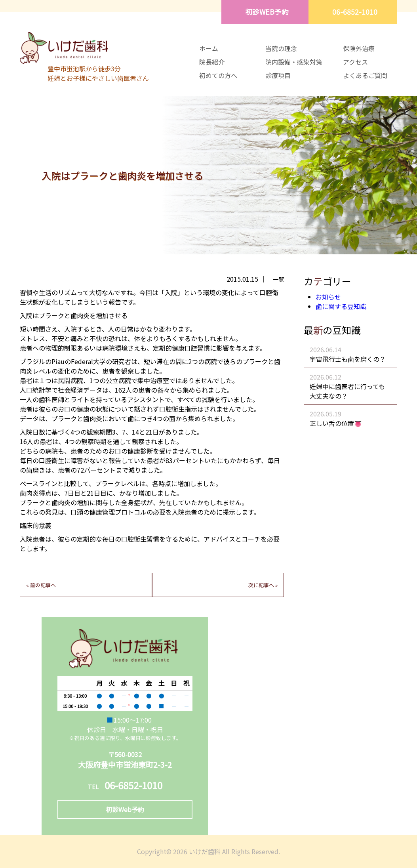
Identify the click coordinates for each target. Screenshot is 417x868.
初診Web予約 (125, 809)
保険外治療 (359, 48)
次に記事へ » (263, 585)
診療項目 (278, 75)
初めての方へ (218, 75)
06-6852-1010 (355, 12)
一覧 (278, 279)
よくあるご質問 (365, 75)
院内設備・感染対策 (294, 62)
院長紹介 (212, 62)
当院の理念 (281, 48)
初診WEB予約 (267, 12)
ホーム (209, 48)
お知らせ (328, 297)
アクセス (355, 62)
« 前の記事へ (41, 585)
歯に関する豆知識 (341, 306)
